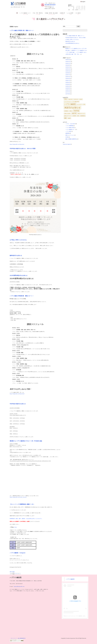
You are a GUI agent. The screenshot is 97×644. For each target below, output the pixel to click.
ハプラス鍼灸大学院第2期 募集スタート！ (22, 296)
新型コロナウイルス (70, 135)
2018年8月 (68, 88)
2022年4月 (68, 79)
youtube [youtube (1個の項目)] (81, 99)
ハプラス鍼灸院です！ (70, 129)
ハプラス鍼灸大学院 (70, 128)
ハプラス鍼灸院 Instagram (18, 553)
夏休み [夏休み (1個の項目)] (71, 111)
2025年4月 (68, 59)
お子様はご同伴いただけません (18, 240)
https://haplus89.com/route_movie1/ (18, 497)
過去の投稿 (12, 572)
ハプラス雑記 (68, 131)
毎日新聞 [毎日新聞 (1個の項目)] (74, 116)
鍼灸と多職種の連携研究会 (71, 139)
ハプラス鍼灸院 (70, 579)
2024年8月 (68, 65)
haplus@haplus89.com (19, 587)
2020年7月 (68, 80)
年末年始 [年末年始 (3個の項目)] (76, 111)
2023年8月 (68, 73)
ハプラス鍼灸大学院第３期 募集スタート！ (22, 30)
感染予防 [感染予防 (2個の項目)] (74, 113)
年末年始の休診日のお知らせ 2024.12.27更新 (23, 149)
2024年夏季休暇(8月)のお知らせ (19, 275)
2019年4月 (68, 86)
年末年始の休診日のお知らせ (18, 404)
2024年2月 (68, 67)
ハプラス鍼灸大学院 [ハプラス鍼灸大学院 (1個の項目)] (75, 102)
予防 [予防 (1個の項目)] (84, 104)
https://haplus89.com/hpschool (17, 144)
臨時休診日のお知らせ (16, 255)
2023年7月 (68, 75)
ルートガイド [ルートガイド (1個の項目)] (80, 104)
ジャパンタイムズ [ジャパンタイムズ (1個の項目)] (67, 102)
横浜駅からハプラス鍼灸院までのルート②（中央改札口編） (26, 441)
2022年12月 (68, 77)
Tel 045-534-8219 (50, 5)
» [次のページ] (20, 574)
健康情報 (67, 133)
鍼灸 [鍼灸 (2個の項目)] (66, 118)
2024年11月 (68, 63)
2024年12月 (68, 61)
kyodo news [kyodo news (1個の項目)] (76, 99)
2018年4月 (68, 90)
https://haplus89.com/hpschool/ (17, 394)
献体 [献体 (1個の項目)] (78, 116)
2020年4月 (68, 82)
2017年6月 (68, 94)
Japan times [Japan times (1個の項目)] (70, 99)
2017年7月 (68, 92)
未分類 (67, 137)
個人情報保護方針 (22, 638)
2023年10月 (68, 71)
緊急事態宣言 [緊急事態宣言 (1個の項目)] (83, 116)
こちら (53, 6)
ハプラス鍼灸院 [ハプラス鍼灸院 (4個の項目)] (70, 104)
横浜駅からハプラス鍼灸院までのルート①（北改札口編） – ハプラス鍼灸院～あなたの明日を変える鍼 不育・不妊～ (76, 52)
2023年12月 (68, 69)
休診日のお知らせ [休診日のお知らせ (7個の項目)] (72, 108)
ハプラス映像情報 (69, 126)
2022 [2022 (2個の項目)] (66, 99)
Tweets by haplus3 (67, 144)
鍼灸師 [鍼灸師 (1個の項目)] (69, 118)
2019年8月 (68, 84)
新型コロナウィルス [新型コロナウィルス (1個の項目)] (81, 113)
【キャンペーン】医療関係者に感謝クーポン (22, 504)
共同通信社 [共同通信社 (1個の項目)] (66, 111)
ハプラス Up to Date (70, 124)
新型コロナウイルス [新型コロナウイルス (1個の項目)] (68, 116)
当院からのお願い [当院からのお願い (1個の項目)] (67, 113)
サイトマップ (14, 638)
